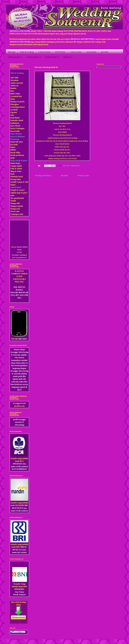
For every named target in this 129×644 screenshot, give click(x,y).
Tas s (12, 198)
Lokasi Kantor (44, 52)
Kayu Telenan (16, 134)
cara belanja (91, 52)
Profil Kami (60, 52)
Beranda (12, 52)
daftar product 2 (34, 57)
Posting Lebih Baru (43, 176)
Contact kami (76, 52)
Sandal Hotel (16, 187)
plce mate (66, 166)
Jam (12, 115)
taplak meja (75, 166)
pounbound (19, 198)
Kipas (13, 147)
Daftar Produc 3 (52, 57)
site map (105, 52)
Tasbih (13, 201)
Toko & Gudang (27, 52)
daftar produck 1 (15, 57)
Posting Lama (83, 176)
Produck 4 (68, 57)
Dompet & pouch (17, 102)
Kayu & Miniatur (18, 137)
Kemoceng (15, 139)
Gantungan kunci (18, 107)
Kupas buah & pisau (19, 161)
